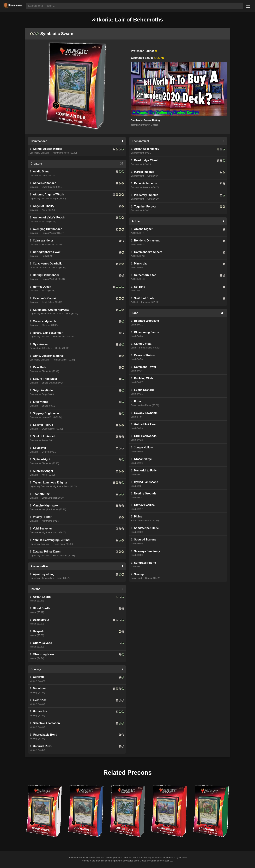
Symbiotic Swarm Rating (145, 120)
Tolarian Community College (145, 125)
